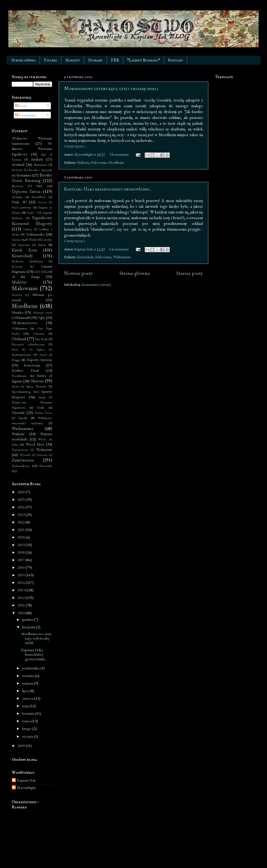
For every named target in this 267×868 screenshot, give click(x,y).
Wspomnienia (20, 450)
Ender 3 (32, 213)
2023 (22, 514)
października (31, 668)
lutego (27, 728)
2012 (22, 597)
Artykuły (37, 159)
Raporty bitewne (40, 360)
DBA (39, 186)
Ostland (19, 339)
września (29, 676)
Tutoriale (18, 412)
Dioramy (95, 60)
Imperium (24, 245)
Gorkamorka (35, 234)
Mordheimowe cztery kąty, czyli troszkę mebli (111, 89)
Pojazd (43, 355)
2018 (22, 552)
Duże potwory (22, 207)
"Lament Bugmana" (143, 60)
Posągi (16, 360)
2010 (22, 613)
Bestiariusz (24, 175)
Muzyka (17, 312)
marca (27, 721)
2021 (22, 530)
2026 (22, 492)
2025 (22, 499)
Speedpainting (21, 392)
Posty (21, 106)
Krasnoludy (85, 257)
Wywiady (25, 455)
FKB (115, 60)
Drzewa (42, 202)
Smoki (15, 386)
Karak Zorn (25, 250)
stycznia (28, 736)
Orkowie (39, 334)
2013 (22, 590)
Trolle (41, 407)
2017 (22, 560)
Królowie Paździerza (27, 261)
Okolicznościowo (25, 323)
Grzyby (47, 240)
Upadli (23, 418)
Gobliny (27, 229)
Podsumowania (21, 355)
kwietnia (29, 713)
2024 (22, 507)
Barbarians (40, 165)
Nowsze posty (78, 273)
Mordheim (116, 162)
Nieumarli (23, 317)
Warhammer (122, 257)
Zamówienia (23, 460)
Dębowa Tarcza (26, 191)
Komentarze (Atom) (96, 284)
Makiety (73, 60)
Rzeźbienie (19, 376)
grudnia (28, 619)
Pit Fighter (37, 349)
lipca (26, 691)
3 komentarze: (120, 154)
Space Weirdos (36, 386)
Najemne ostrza (43, 312)
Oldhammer (20, 328)
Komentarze (26, 115)
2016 (22, 567)
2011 (22, 605)
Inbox (42, 245)
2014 (22, 582)
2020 (22, 537)
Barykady (17, 170)
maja (26, 706)
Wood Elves (35, 444)
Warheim (18, 434)
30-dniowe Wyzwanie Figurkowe (32, 148)
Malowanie (99, 162)
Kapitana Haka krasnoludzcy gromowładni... (108, 189)
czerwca (28, 698)
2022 (22, 522)
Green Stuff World (24, 240)
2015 (22, 575)
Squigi (42, 397)
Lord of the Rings (32, 274)
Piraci (15, 349)
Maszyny (17, 295)
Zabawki (42, 455)
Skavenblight (26, 788)
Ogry (41, 317)
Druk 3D (19, 202)
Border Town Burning (32, 178)
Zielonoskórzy (21, 466)
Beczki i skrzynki (40, 170)
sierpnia (28, 683)
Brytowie (18, 186)
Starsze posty (190, 273)
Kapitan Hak (26, 780)
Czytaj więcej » (75, 146)
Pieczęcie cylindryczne (28, 344)
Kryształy (17, 266)
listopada (29, 627)
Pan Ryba (41, 339)
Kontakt (175, 60)
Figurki (50, 60)
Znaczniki (46, 466)
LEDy (37, 272)
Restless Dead (25, 370)
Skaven (37, 381)
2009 (22, 746)
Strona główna (24, 60)
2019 (22, 545)
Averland (18, 164)
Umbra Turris (44, 413)
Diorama (17, 197)
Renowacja (32, 365)
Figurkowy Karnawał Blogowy (32, 220)
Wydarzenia (44, 449)
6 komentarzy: (120, 249)
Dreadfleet (39, 197)
